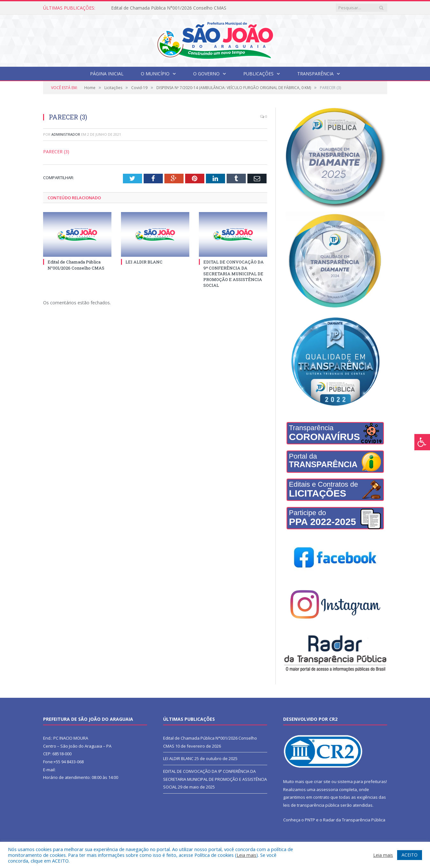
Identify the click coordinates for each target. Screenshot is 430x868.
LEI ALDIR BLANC (144, 262)
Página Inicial (107, 74)
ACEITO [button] (410, 855)
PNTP (310, 820)
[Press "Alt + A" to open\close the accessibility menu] (422, 442)
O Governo (206, 74)
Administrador (66, 134)
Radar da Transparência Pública (354, 820)
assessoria (327, 789)
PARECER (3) (56, 152)
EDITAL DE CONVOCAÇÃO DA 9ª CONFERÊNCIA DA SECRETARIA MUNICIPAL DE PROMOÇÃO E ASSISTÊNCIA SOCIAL (234, 274)
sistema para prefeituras (362, 781)
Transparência (315, 74)
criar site (322, 781)
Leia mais (246, 855)
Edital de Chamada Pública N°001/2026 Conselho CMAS (169, 8)
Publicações (258, 74)
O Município (155, 74)
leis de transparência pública (311, 805)
